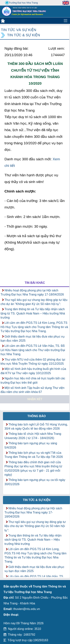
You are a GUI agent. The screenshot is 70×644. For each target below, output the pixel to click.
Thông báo (37, 416)
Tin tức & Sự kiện (24, 35)
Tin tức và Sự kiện (19, 30)
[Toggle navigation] (66, 21)
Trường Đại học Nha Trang (21, 3)
